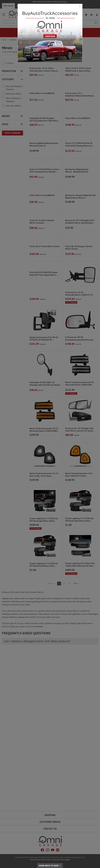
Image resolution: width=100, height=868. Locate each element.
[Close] (50, 6)
